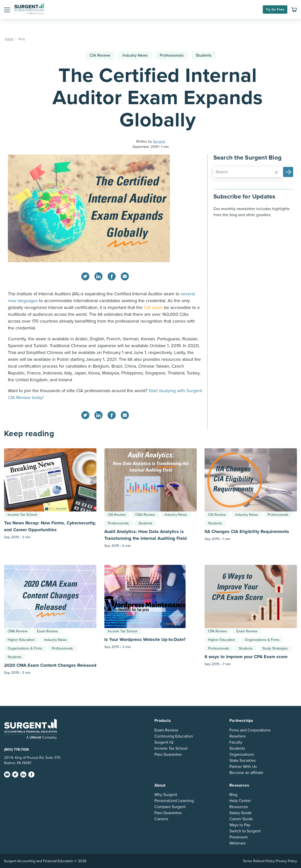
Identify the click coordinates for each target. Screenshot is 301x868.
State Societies (243, 761)
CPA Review (217, 631)
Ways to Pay (240, 825)
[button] (7, 10)
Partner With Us (243, 767)
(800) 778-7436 (17, 750)
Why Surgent (166, 795)
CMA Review (17, 631)
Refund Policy (264, 861)
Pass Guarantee (168, 754)
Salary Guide (240, 813)
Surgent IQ (164, 742)
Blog (233, 795)
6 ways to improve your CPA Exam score (246, 657)
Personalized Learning (174, 801)
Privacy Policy (286, 861)
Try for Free (275, 9)
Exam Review (47, 631)
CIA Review (100, 55)
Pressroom (239, 837)
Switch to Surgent (245, 831)
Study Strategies (275, 648)
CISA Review (145, 515)
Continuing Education (174, 736)
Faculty (236, 742)
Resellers (237, 736)
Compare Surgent (170, 807)
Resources (239, 807)
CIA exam (153, 307)
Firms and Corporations (250, 730)
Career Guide (241, 819)
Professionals (172, 55)
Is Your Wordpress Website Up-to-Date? (145, 639)
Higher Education (21, 640)
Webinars (237, 843)
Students (204, 55)
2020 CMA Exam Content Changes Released (50, 665)
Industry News (135, 55)
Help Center (240, 801)
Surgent (159, 141)
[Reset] (276, 172)
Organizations (242, 754)
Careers (161, 819)
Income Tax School (22, 515)
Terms (247, 861)
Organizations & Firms (25, 648)
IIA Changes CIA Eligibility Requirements (247, 531)
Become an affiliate (246, 773)
